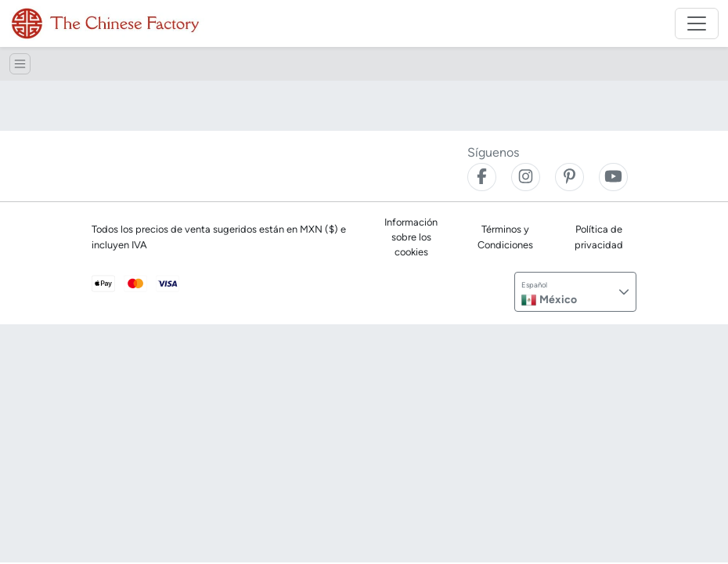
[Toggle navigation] (697, 23)
